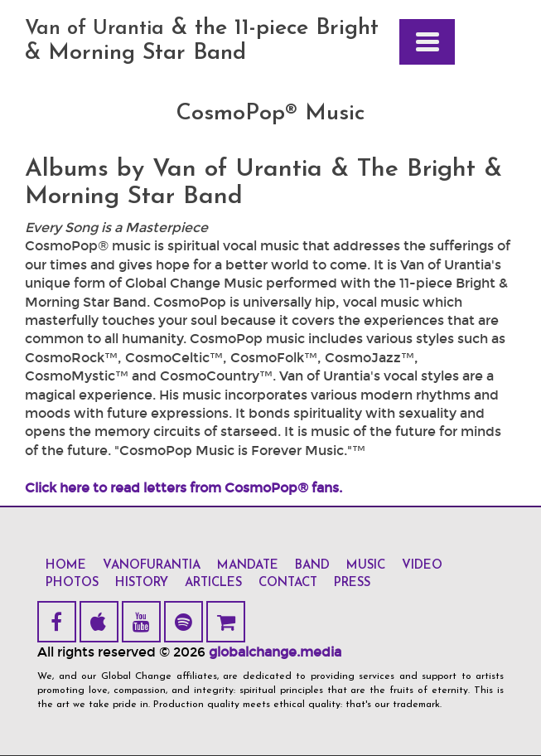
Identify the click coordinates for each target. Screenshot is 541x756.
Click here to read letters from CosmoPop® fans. (184, 488)
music (366, 566)
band (312, 566)
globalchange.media (275, 652)
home (66, 566)
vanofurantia (152, 566)
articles (213, 583)
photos (72, 583)
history (142, 583)
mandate (248, 566)
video (422, 566)
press (352, 583)
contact (288, 583)
